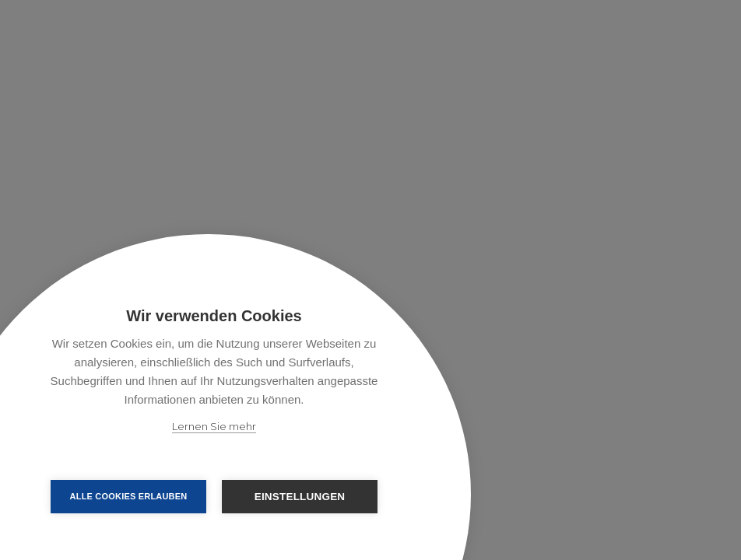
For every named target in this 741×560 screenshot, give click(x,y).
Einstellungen (300, 497)
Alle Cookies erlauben (129, 496)
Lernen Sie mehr (214, 426)
